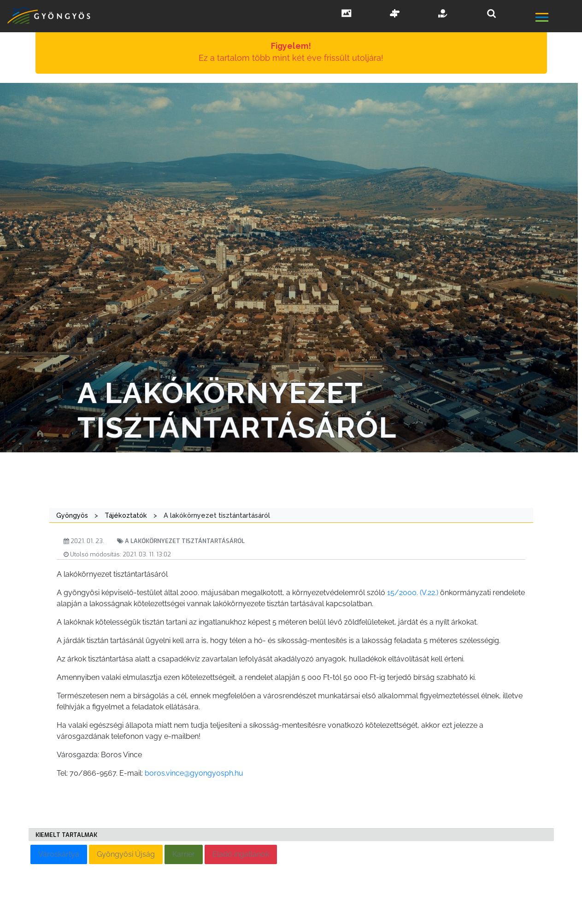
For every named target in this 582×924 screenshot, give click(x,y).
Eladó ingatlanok (241, 854)
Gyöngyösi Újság (126, 854)
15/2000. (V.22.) (413, 593)
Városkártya (59, 854)
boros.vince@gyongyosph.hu (194, 773)
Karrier (184, 854)
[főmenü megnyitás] (558, 18)
